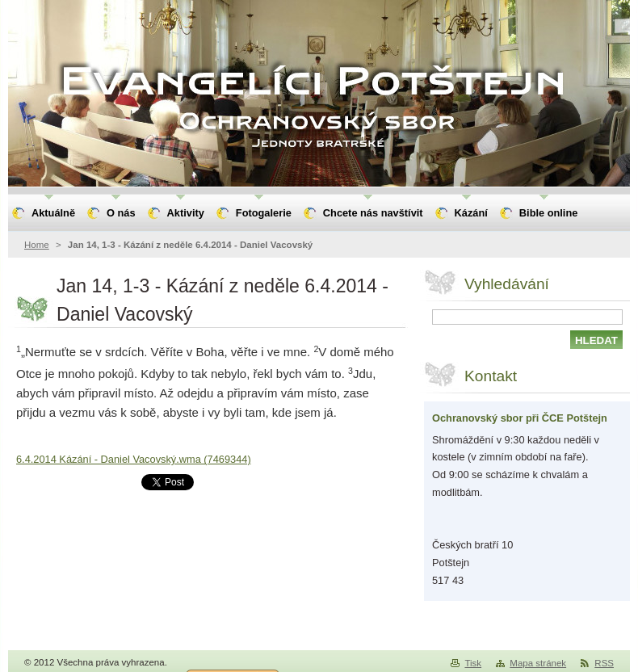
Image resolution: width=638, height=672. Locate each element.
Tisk (473, 663)
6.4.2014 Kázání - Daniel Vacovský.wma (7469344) (134, 459)
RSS (604, 663)
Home (37, 245)
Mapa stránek (538, 663)
